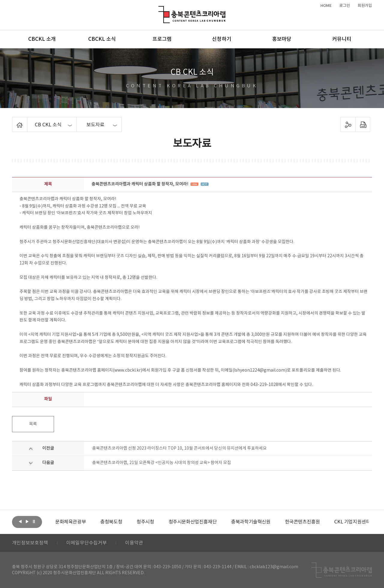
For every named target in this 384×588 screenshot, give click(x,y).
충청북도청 (111, 522)
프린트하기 (363, 125)
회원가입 (365, 6)
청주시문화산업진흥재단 (193, 522)
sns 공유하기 (348, 125)
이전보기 (20, 521)
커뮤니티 (342, 39)
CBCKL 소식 (102, 39)
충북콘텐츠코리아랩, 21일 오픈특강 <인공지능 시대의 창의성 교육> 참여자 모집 (162, 463)
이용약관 (134, 543)
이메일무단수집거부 (87, 543)
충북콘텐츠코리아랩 (160, 9)
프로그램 (162, 39)
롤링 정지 (34, 521)
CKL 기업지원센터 (352, 522)
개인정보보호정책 (30, 543)
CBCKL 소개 (42, 39)
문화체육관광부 (70, 522)
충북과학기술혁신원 (251, 522)
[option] (70, 522)
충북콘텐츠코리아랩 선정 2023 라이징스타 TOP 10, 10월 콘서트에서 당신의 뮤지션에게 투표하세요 (179, 448)
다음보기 (27, 521)
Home (14, 121)
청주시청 (145, 522)
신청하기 (222, 39)
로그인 (345, 6)
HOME (326, 6)
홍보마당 (282, 39)
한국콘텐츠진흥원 (303, 522)
